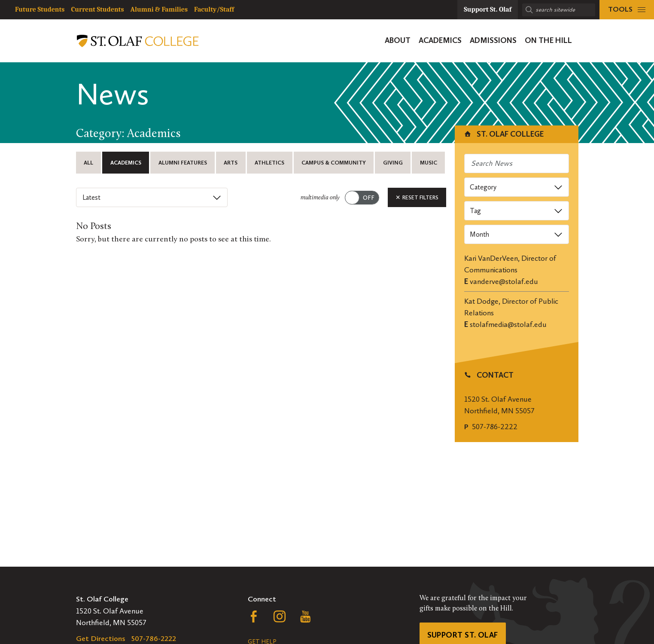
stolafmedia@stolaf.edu (508, 324)
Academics (126, 163)
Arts (231, 163)
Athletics (269, 163)
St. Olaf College (503, 134)
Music (429, 163)
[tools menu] (627, 10)
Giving (393, 163)
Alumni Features (183, 163)
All (88, 163)
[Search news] (517, 163)
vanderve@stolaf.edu (504, 281)
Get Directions (101, 638)
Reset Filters (417, 197)
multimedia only (320, 198)
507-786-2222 (495, 427)
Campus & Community (334, 163)
